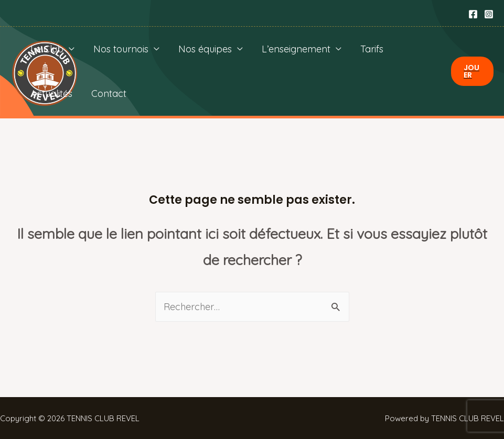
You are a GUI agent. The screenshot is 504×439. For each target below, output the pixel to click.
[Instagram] (489, 14)
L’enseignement (296, 49)
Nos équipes (205, 49)
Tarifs (372, 49)
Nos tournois (121, 49)
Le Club (47, 49)
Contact (109, 94)
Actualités (51, 94)
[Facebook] (473, 14)
